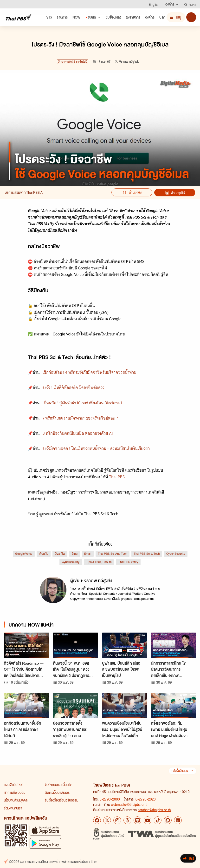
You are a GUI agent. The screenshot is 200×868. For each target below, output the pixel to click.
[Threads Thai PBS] (127, 820)
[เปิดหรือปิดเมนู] (176, 17)
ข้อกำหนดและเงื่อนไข (58, 785)
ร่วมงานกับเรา (13, 808)
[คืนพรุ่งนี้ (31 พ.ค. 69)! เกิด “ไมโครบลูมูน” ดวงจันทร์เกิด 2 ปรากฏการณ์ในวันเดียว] (76, 645)
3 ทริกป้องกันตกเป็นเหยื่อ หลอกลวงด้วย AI (78, 433)
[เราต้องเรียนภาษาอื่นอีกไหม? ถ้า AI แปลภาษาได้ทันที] (26, 706)
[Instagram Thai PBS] (117, 820)
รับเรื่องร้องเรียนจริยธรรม (61, 800)
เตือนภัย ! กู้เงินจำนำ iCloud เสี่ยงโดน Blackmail (82, 403)
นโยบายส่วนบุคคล (16, 800)
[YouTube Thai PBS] (148, 820)
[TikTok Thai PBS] (158, 820)
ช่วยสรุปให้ (175, 193)
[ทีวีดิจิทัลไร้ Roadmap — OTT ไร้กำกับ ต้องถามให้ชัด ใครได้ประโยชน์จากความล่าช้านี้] (26, 645)
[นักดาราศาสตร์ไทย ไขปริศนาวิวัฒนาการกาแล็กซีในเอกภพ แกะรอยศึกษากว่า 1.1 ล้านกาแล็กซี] (174, 645)
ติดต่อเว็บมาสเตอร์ (57, 792)
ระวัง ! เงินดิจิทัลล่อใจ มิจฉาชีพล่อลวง (74, 387)
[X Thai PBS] (107, 820)
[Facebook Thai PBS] (97, 820)
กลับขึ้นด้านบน (183, 771)
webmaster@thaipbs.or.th (130, 804)
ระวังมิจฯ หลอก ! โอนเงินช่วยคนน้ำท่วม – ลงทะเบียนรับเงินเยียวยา (96, 448)
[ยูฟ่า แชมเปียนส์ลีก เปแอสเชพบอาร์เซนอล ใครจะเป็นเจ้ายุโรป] (125, 645)
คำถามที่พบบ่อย (15, 792)
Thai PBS (117, 477)
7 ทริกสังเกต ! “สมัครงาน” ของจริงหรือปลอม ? (80, 418)
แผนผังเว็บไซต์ (13, 785)
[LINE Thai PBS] (137, 820)
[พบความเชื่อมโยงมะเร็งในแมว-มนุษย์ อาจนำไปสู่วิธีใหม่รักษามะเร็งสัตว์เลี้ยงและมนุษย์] (125, 706)
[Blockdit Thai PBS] (168, 820)
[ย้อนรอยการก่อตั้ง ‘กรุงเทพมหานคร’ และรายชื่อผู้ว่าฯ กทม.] (76, 706)
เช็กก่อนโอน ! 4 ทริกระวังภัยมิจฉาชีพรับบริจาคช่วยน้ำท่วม (89, 372)
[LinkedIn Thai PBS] (178, 820)
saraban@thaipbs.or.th (154, 810)
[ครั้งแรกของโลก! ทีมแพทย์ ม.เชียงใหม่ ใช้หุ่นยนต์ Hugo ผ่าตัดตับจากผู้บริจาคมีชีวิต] (174, 706)
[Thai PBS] (19, 17)
